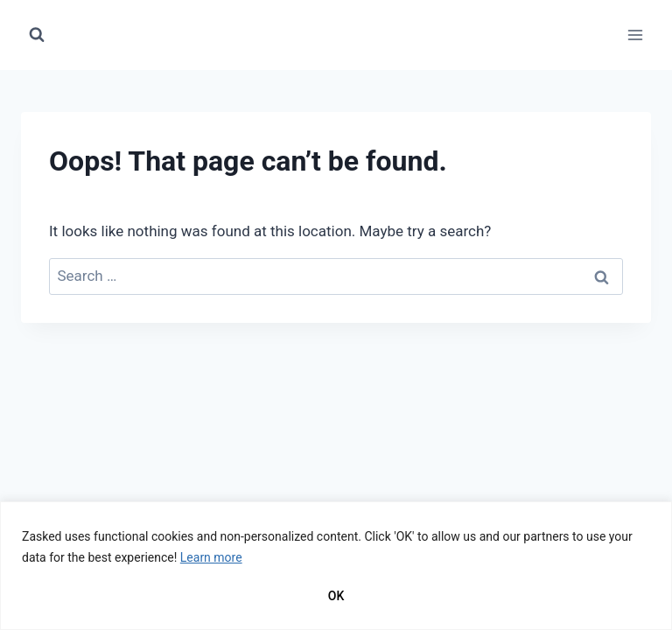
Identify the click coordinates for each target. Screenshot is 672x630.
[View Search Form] (37, 35)
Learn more (211, 557)
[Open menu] (635, 35)
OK (336, 596)
